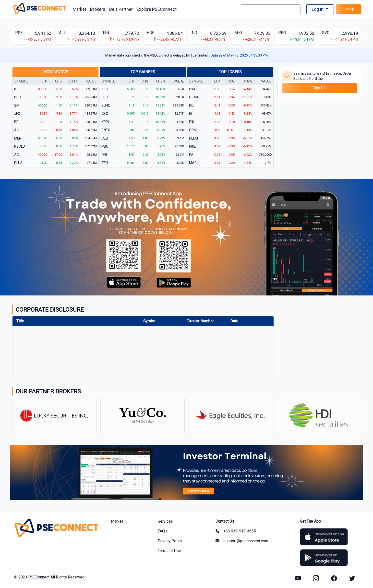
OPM (193, 130)
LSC (105, 97)
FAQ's (163, 530)
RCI (192, 106)
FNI (191, 122)
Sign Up (348, 9)
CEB (105, 138)
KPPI (105, 122)
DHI (104, 155)
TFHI (105, 163)
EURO (106, 106)
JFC (17, 114)
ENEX (106, 130)
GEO (105, 114)
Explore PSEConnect (157, 9)
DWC (193, 89)
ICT (17, 89)
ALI (17, 130)
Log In (318, 9)
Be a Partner (121, 9)
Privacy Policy (170, 540)
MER (18, 138)
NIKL (192, 147)
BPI (17, 122)
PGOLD (20, 147)
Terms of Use (169, 550)
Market (79, 9)
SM (17, 106)
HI (191, 114)
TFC (105, 89)
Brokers (98, 9)
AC (17, 155)
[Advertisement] (319, 132)
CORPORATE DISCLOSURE (50, 310)
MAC (193, 163)
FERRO (194, 97)
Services (165, 521)
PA (191, 155)
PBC (105, 147)
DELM (193, 138)
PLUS (18, 163)
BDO (18, 97)
